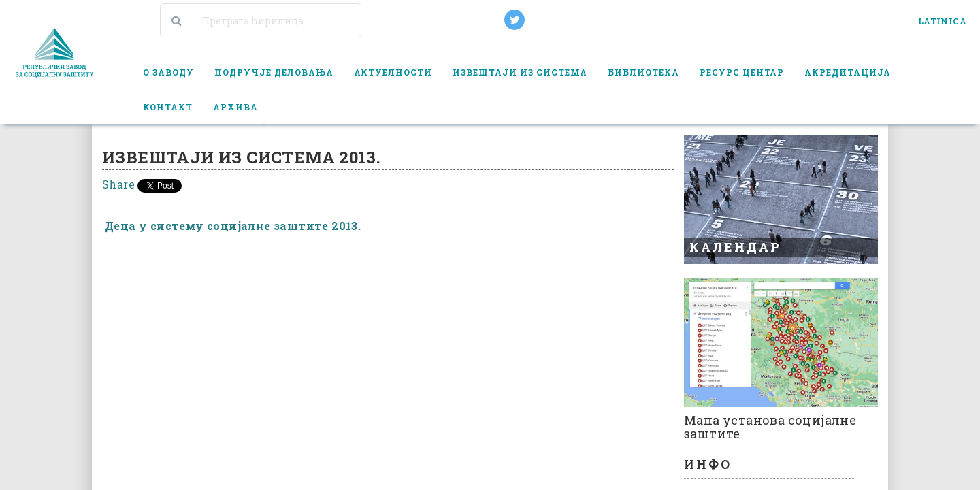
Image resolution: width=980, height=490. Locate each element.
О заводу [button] (168, 72)
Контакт (168, 107)
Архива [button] (235, 107)
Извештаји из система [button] (520, 72)
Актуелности (393, 72)
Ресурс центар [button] (742, 72)
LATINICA (942, 21)
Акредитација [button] (848, 72)
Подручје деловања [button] (274, 72)
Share (118, 184)
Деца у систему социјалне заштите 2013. (233, 226)
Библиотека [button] (643, 72)
